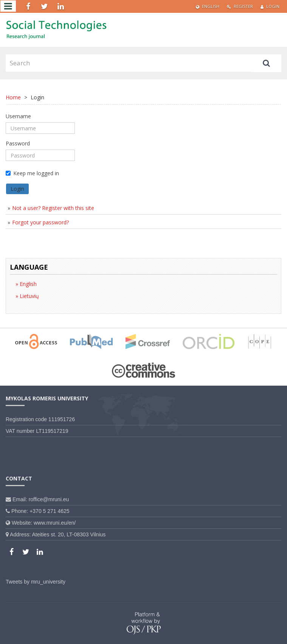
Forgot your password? (40, 222)
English (208, 6)
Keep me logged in (32, 173)
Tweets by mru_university (36, 582)
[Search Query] (129, 63)
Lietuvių (29, 296)
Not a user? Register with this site (53, 208)
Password (18, 143)
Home (13, 97)
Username (18, 116)
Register (240, 6)
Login (270, 6)
